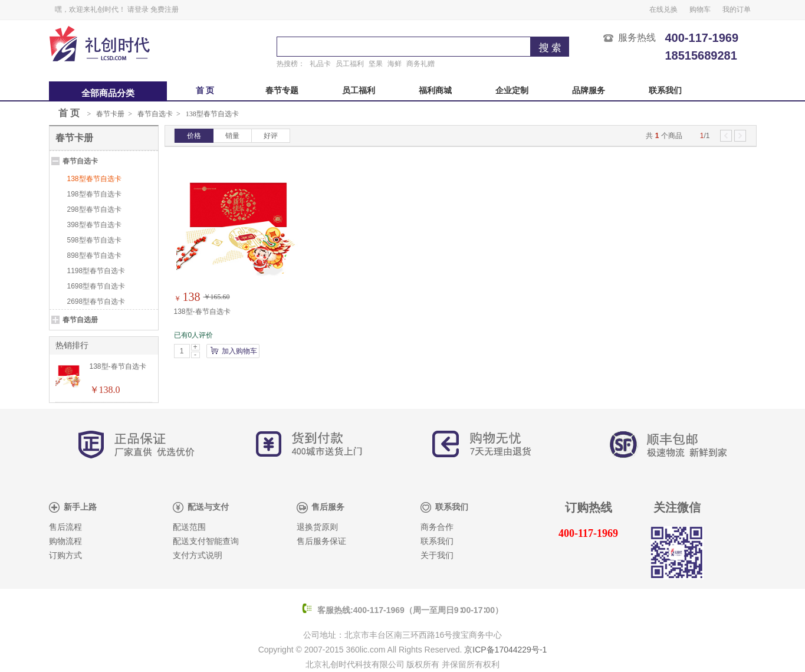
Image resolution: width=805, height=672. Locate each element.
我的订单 (737, 9)
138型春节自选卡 (212, 114)
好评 (271, 136)
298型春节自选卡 (94, 209)
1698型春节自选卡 (96, 286)
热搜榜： (291, 64)
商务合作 (437, 527)
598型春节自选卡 (94, 240)
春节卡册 (110, 114)
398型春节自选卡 (94, 225)
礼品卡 (320, 64)
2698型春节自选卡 (96, 301)
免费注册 (165, 9)
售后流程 (65, 527)
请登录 (138, 9)
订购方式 (65, 555)
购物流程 (65, 541)
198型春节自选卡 (94, 194)
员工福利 (350, 64)
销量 (232, 136)
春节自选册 (80, 320)
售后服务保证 (321, 541)
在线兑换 (663, 9)
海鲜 (395, 64)
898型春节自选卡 (94, 255)
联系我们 (665, 91)
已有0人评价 (194, 335)
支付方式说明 (198, 555)
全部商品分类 (108, 93)
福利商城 (435, 91)
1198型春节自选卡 (96, 271)
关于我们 (437, 555)
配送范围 (189, 527)
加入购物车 (239, 351)
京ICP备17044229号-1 (505, 650)
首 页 (205, 91)
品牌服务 (589, 91)
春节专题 (282, 91)
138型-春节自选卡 (202, 312)
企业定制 (512, 91)
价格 (194, 136)
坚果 (376, 64)
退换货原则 (317, 527)
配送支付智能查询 (206, 541)
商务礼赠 (420, 64)
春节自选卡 (155, 114)
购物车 (700, 9)
